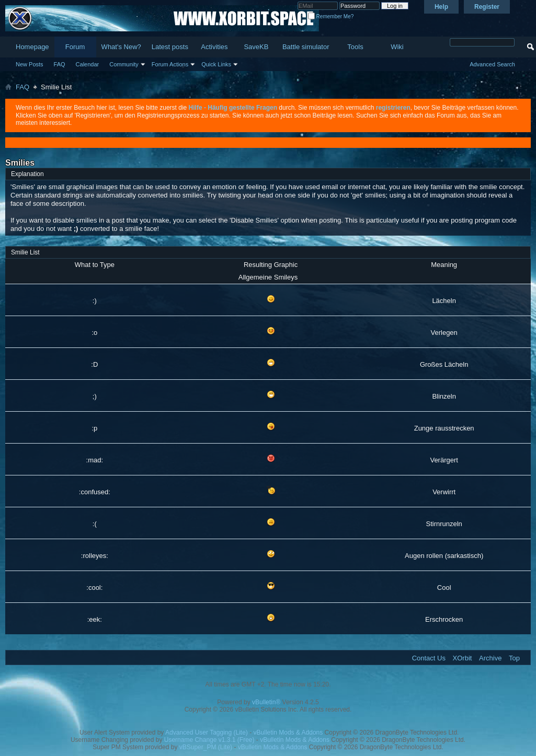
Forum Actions (170, 64)
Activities (214, 47)
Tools (355, 47)
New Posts (30, 64)
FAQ (60, 64)
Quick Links (216, 64)
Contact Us (429, 658)
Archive (490, 658)
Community (124, 64)
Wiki (397, 47)
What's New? (121, 47)
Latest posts (170, 47)
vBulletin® (266, 702)
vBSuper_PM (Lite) (206, 747)
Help (441, 7)
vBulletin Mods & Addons (288, 732)
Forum (75, 47)
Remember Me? (331, 16)
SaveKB (256, 47)
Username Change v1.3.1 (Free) (209, 740)
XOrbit (463, 658)
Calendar (88, 64)
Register (487, 7)
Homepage (32, 47)
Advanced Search (492, 64)
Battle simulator (306, 47)
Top (514, 658)
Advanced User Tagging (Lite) (207, 732)
